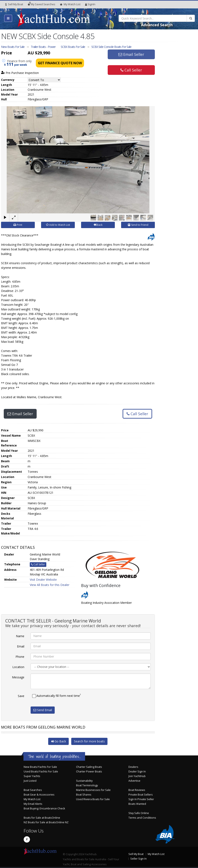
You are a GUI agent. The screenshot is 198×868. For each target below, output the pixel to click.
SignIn (90, 4)
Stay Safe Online (139, 813)
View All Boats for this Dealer (50, 585)
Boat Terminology (87, 785)
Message (18, 677)
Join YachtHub (137, 776)
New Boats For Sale (13, 47)
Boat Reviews (137, 790)
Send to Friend (138, 225)
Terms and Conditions (142, 818)
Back (98, 225)
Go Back (58, 741)
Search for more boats (89, 741)
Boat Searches (33, 790)
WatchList (70, 4)
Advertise (134, 781)
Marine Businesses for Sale (93, 790)
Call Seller (131, 69)
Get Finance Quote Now (60, 63)
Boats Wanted (137, 804)
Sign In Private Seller (141, 799)
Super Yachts (32, 776)
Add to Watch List (58, 225)
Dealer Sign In (137, 771)
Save (21, 696)
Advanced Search (157, 25)
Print (18, 225)
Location (18, 667)
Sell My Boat (14, 4)
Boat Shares (84, 795)
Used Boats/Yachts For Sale (41, 771)
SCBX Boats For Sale (73, 47)
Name (20, 636)
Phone (20, 656)
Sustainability (84, 781)
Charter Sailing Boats (89, 767)
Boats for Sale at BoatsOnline (42, 818)
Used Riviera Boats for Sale (93, 799)
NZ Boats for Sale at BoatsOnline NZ (46, 822)
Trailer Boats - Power (43, 47)
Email (21, 646)
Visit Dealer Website (43, 579)
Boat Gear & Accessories (39, 795)
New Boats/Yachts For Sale (40, 767)
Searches (41, 4)
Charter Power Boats (89, 771)
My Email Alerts (33, 804)
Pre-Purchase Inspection (20, 73)
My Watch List (32, 799)
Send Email (43, 710)
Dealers (133, 767)
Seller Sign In (138, 859)
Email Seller (131, 55)
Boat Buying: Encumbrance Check (44, 808)
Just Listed (30, 781)
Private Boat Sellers (141, 795)
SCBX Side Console (111, 47)
